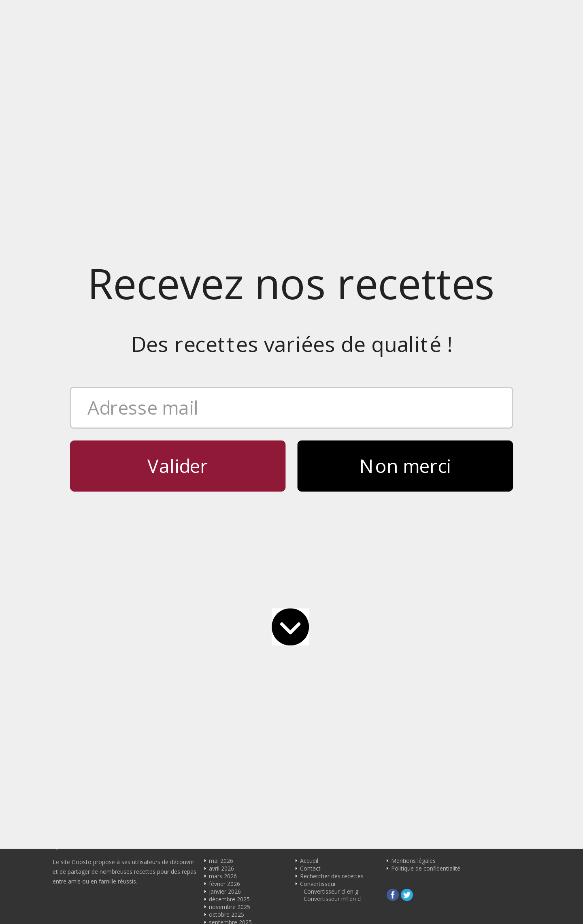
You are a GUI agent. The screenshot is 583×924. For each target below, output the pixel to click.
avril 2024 (221, 705)
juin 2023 (221, 759)
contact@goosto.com (330, 435)
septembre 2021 (230, 836)
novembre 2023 (230, 736)
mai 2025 (221, 605)
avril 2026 (221, 528)
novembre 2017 (230, 912)
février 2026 (224, 543)
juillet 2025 (223, 589)
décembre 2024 (229, 643)
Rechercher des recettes (332, 535)
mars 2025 (223, 620)
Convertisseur (318, 543)
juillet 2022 (223, 789)
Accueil (309, 520)
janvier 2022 (225, 820)
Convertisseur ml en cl (333, 558)
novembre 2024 (230, 651)
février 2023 (224, 774)
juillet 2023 (223, 751)
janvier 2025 (225, 636)
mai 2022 (221, 805)
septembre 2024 (230, 666)
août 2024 (222, 674)
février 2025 (224, 628)
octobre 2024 (227, 659)
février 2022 (224, 812)
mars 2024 (223, 712)
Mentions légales (413, 520)
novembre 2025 (230, 566)
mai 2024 (221, 697)
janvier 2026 (225, 551)
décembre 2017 (229, 905)
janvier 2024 (225, 728)
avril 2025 (221, 612)
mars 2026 (223, 535)
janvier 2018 (225, 897)
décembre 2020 (229, 851)
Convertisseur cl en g (331, 551)
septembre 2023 (230, 743)
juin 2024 (221, 689)
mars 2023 (223, 766)
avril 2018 (221, 882)
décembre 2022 (229, 782)
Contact (310, 528)
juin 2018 (221, 874)
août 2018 (222, 866)
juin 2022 (221, 797)
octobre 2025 (227, 574)
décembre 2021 (229, 828)
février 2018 (224, 889)
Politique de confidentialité (426, 528)
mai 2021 (221, 843)
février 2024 (224, 720)
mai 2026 (221, 520)
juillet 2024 (223, 682)
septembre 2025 (230, 582)
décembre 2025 (229, 559)
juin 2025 (221, 597)
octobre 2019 (227, 859)
